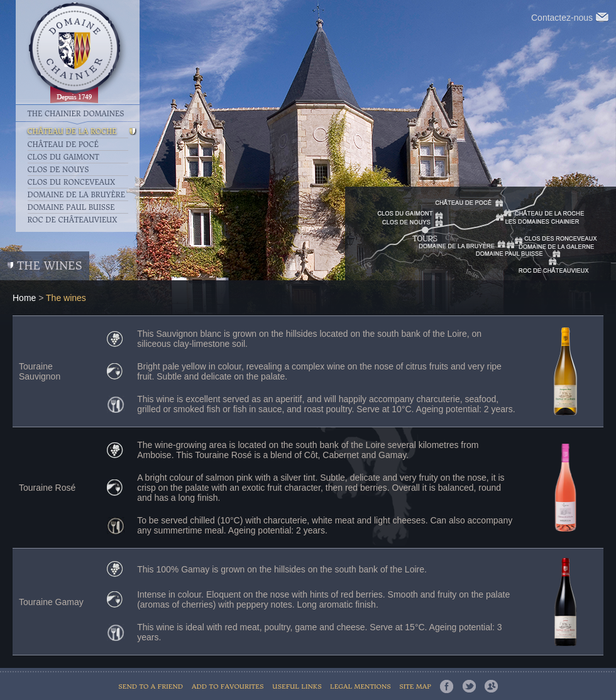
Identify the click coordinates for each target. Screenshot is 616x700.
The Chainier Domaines (76, 113)
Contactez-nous (570, 18)
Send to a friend (151, 686)
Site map (415, 686)
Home (24, 298)
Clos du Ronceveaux (72, 182)
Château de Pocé (63, 145)
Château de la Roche (72, 131)
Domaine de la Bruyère (77, 195)
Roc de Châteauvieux (73, 220)
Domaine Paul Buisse (71, 207)
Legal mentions (361, 686)
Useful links (298, 686)
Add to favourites (228, 686)
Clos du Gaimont (63, 157)
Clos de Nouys (58, 170)
